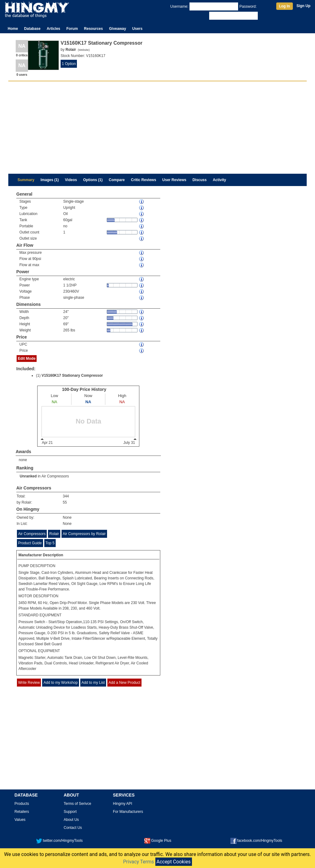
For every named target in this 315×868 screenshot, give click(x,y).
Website (84, 50)
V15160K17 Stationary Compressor (72, 375)
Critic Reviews (144, 180)
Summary (26, 180)
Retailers (22, 812)
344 (66, 496)
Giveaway (117, 29)
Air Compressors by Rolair (84, 534)
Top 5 (50, 543)
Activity (219, 180)
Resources (93, 29)
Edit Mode (27, 359)
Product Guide (30, 543)
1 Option (69, 64)
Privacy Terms (138, 862)
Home (13, 29)
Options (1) (93, 180)
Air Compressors (55, 476)
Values (20, 820)
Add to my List (93, 683)
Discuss (200, 180)
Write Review (29, 683)
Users (137, 29)
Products (22, 804)
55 (65, 502)
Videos (71, 180)
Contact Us (73, 828)
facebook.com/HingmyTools (256, 841)
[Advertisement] (157, 128)
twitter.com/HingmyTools (59, 841)
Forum (72, 29)
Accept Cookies (174, 862)
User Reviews (174, 180)
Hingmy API (123, 804)
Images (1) (50, 180)
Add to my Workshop (60, 683)
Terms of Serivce (77, 804)
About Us (71, 820)
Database (32, 29)
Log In (285, 6)
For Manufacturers (128, 812)
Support (70, 812)
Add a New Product (124, 683)
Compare (117, 180)
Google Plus (158, 841)
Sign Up (303, 6)
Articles (54, 29)
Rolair (54, 534)
